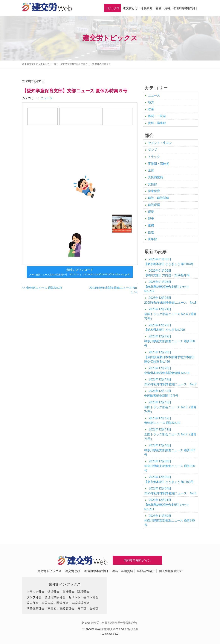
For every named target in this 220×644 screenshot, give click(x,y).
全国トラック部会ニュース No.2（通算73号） (170, 434)
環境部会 (83, 592)
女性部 (152, 184)
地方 (151, 102)
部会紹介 (146, 8)
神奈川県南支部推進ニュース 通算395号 (170, 520)
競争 (151, 218)
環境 (151, 212)
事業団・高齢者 (158, 164)
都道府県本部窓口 (185, 8)
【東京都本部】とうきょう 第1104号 (169, 261)
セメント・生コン (160, 143)
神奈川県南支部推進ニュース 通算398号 (170, 341)
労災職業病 (155, 177)
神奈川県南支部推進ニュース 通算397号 (170, 450)
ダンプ (152, 150)
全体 (151, 170)
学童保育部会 (36, 608)
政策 (151, 109)
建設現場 (154, 205)
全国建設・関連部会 (55, 603)
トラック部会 (36, 592)
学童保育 (154, 191)
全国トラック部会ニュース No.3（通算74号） (170, 407)
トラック (154, 157)
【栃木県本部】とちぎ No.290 (165, 327)
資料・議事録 (157, 123)
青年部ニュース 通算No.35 (162, 421)
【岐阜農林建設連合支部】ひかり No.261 (167, 504)
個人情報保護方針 (171, 571)
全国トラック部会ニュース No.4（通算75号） (170, 314)
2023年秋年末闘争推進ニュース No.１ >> (113, 290)
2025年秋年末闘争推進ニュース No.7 (170, 382)
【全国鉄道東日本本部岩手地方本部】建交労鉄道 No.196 (170, 357)
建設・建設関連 (158, 198)
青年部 (152, 239)
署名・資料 (163, 8)
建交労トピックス (49, 571)
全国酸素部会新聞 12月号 (161, 393)
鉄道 (151, 232)
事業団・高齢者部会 (61, 608)
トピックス (112, 8)
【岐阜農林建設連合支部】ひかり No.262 (167, 286)
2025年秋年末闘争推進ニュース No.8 (170, 300)
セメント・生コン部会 (83, 597)
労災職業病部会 (55, 597)
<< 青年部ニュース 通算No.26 (42, 288)
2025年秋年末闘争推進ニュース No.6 (170, 491)
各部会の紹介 (146, 571)
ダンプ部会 (34, 597)
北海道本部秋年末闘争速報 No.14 (167, 371)
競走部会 (33, 603)
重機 (151, 225)
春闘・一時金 (157, 116)
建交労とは (130, 8)
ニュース (47, 98)
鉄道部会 (54, 592)
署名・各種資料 (123, 571)
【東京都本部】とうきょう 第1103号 (169, 479)
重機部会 (68, 592)
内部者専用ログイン (137, 560)
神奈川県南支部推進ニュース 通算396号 (170, 466)
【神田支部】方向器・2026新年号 (167, 273)
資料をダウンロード (80, 272)
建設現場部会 (80, 603)
